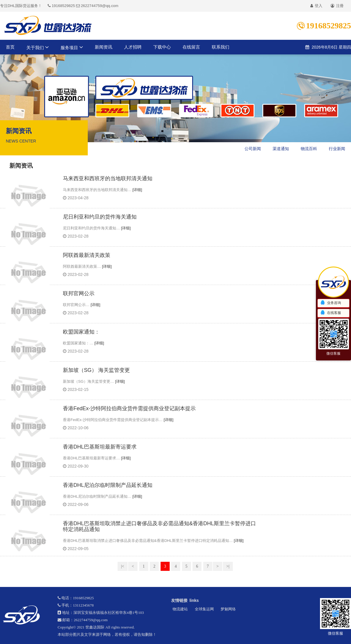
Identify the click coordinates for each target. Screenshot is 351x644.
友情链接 (179, 601)
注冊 (337, 6)
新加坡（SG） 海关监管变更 (96, 370)
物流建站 (180, 609)
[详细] (137, 190)
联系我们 (221, 47)
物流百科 (309, 149)
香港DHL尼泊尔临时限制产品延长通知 (108, 485)
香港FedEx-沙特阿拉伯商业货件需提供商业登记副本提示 (129, 409)
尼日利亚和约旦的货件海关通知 (100, 217)
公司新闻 (253, 149)
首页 (10, 47)
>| (228, 566)
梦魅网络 (228, 609)
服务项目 (72, 47)
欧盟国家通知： (81, 332)
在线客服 (331, 313)
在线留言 (191, 47)
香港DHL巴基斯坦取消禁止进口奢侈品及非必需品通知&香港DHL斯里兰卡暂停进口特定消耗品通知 (159, 527)
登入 (316, 6)
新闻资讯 (104, 47)
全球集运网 (204, 609)
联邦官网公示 (79, 294)
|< (123, 566)
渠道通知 (281, 149)
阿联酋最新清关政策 (87, 255)
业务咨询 (331, 303)
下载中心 (162, 47)
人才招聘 (133, 47)
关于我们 (38, 47)
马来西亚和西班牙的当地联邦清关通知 (108, 179)
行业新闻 (337, 149)
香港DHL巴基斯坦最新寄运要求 (100, 447)
